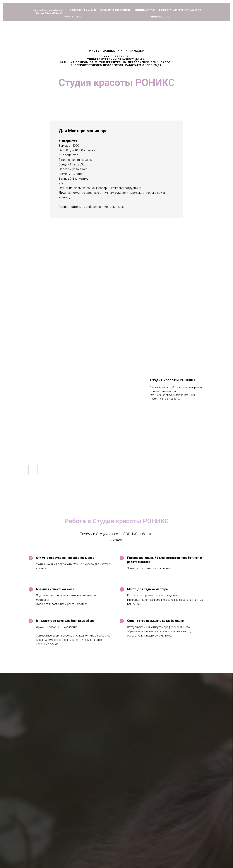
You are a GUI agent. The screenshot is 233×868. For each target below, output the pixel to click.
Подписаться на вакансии (115, 10)
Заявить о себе (72, 17)
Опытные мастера (159, 17)
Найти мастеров (145, 10)
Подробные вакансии (83, 10)
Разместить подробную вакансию (180, 10)
